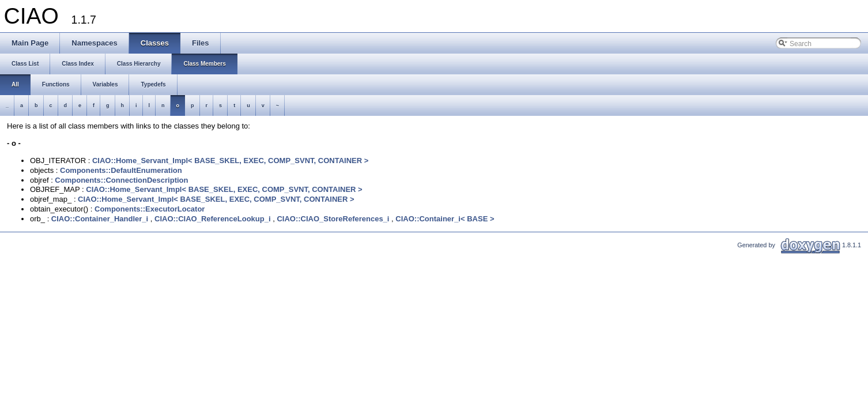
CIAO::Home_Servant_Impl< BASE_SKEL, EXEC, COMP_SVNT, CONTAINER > (230, 161)
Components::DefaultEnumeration (121, 170)
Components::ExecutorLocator (150, 209)
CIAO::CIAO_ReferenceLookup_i (213, 219)
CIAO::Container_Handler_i (100, 219)
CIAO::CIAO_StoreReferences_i (333, 219)
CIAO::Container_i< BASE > (445, 219)
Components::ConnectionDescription (121, 180)
